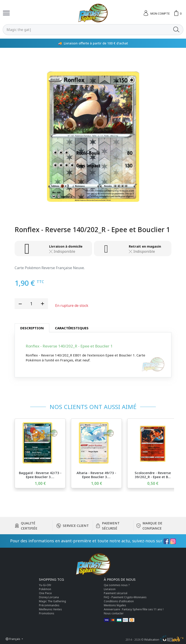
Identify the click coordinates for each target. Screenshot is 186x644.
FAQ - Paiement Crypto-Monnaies (125, 597)
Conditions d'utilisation (119, 601)
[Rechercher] (86, 30)
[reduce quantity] (20, 304)
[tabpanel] (93, 355)
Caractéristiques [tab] (72, 328)
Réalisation (164, 640)
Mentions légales (115, 605)
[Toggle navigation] (6, 13)
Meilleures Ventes (50, 609)
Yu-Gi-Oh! (45, 585)
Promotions (47, 613)
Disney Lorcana (49, 597)
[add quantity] (42, 304)
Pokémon (45, 589)
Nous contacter (114, 613)
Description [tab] (32, 328)
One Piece (45, 593)
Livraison (110, 589)
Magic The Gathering (52, 601)
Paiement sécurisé (116, 593)
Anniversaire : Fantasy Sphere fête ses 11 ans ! (134, 609)
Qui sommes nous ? (117, 585)
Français (13, 639)
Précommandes (49, 605)
